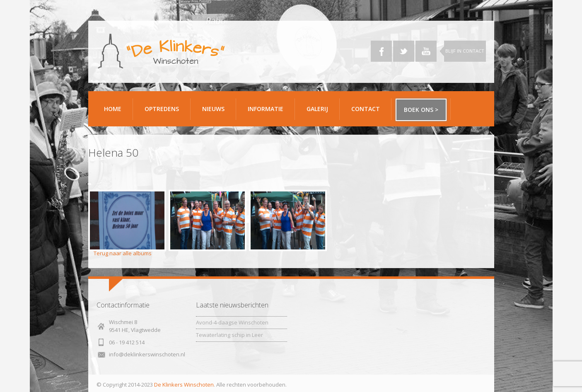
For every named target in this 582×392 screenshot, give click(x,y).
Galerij (320, 112)
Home (113, 109)
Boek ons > (421, 110)
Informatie (268, 112)
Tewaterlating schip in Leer (229, 335)
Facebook (381, 51)
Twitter (404, 51)
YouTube (426, 51)
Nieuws (213, 109)
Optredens (162, 109)
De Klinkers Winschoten (184, 385)
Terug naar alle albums (123, 253)
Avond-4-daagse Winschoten (232, 322)
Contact (368, 112)
